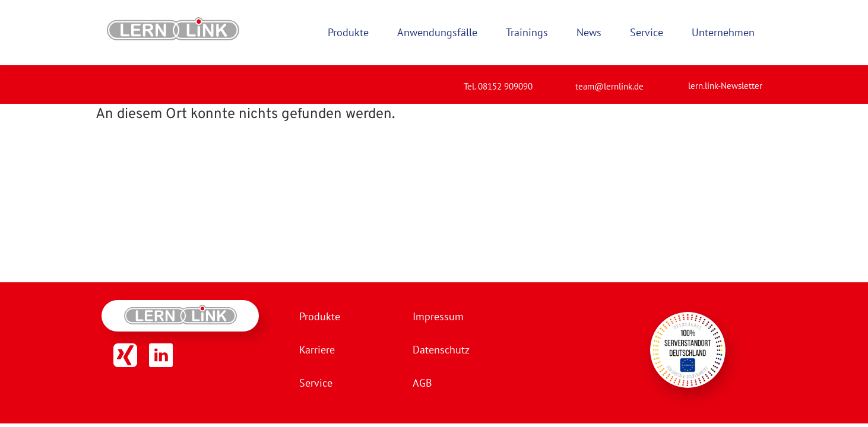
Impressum (438, 316)
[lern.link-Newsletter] (673, 81)
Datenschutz (441, 350)
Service (316, 383)
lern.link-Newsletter (725, 86)
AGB (422, 383)
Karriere (317, 350)
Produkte (320, 316)
